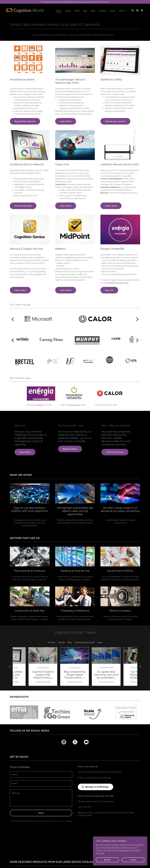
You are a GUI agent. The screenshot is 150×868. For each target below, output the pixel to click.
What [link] (77, 11)
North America (74, 405)
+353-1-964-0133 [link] (85, 801)
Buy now (109, 290)
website (39, 405)
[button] (123, 11)
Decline (113, 860)
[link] (25, 10)
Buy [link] (85, 11)
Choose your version (115, 121)
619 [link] (115, 807)
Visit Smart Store (115, 452)
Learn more (111, 206)
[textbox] (41, 768)
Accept (135, 860)
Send (41, 807)
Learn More (66, 121)
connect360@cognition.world (116, 283)
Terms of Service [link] (62, 815)
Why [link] (93, 11)
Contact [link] (103, 11)
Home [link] (59, 11)
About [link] (68, 11)
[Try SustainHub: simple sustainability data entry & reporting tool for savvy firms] (75, 2)
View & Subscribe (23, 206)
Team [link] (113, 11)
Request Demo (70, 449)
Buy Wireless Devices (25, 121)
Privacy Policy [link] (49, 815)
